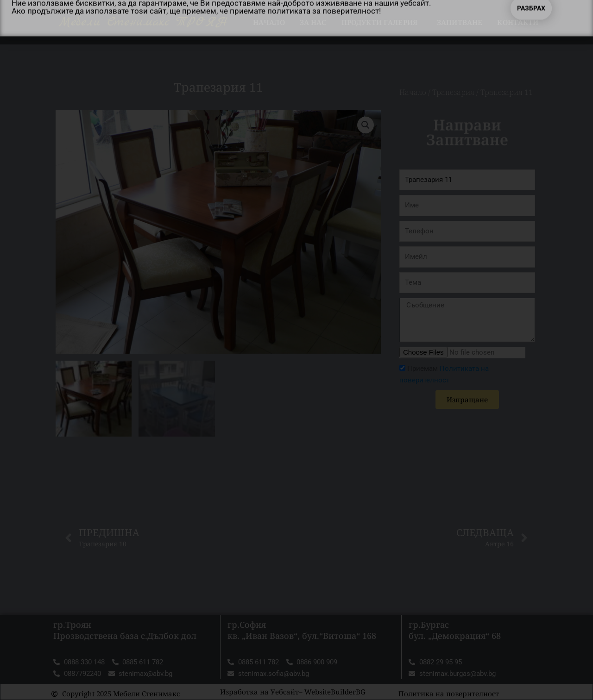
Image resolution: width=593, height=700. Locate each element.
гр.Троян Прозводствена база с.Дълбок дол (125, 630)
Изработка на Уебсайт (259, 692)
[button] (366, 125)
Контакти (518, 22)
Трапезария (453, 92)
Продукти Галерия (382, 22)
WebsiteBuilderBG (335, 692)
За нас (313, 22)
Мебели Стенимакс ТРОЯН (143, 22)
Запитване (460, 22)
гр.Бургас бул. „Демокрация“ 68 (455, 630)
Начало (269, 22)
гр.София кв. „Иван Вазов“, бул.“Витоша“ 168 (302, 630)
